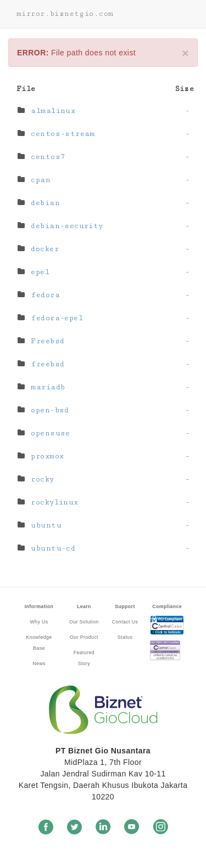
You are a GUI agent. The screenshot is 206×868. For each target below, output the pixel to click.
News (39, 663)
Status (125, 637)
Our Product (84, 637)
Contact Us (125, 622)
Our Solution (84, 622)
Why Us (39, 622)
